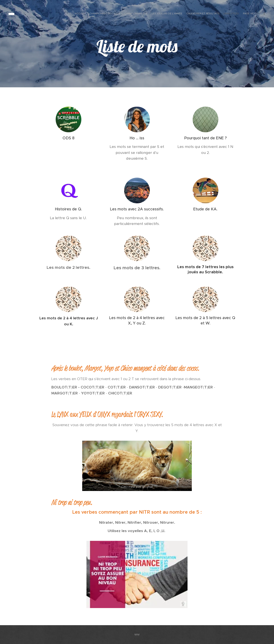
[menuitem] (236, 14)
